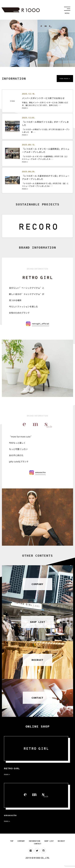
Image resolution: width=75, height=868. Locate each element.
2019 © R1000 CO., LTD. (37, 860)
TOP (12, 843)
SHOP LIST (49, 843)
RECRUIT (61, 843)
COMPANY (21, 843)
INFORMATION (34, 843)
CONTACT (38, 846)
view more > (65, 79)
